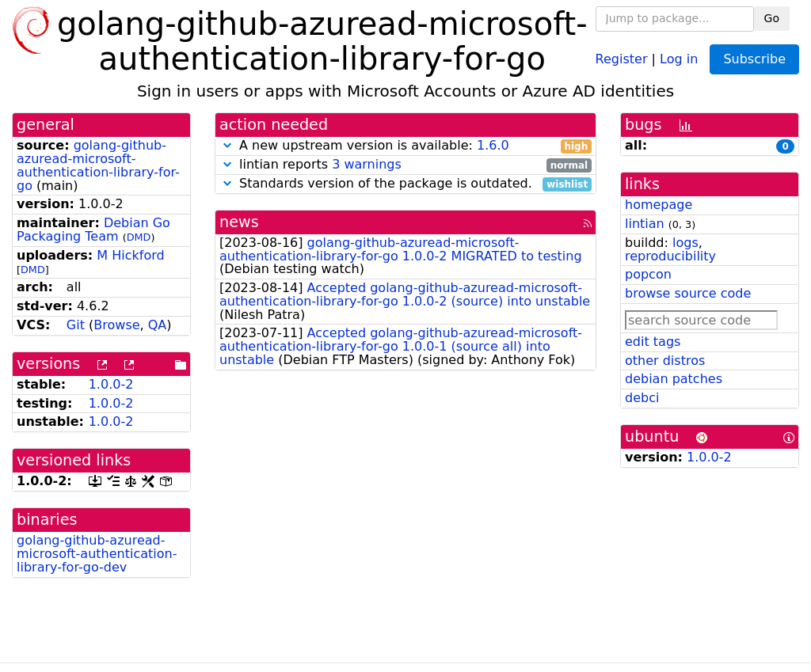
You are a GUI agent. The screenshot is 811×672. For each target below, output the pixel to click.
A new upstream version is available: (405, 146)
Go (772, 18)
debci (642, 398)
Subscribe (754, 59)
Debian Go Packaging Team (93, 230)
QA (158, 325)
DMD (139, 237)
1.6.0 (493, 145)
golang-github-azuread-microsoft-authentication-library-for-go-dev (97, 554)
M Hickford (130, 255)
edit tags (653, 342)
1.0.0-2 (111, 384)
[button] (227, 145)
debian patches (674, 379)
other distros (665, 361)
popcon (648, 274)
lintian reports (405, 165)
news (239, 222)
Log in (679, 58)
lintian (645, 224)
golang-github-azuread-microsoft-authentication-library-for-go (98, 165)
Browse (116, 325)
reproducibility (670, 256)
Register (622, 58)
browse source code (688, 293)
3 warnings (367, 164)
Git (76, 325)
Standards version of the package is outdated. (405, 184)
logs (685, 243)
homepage (659, 205)
